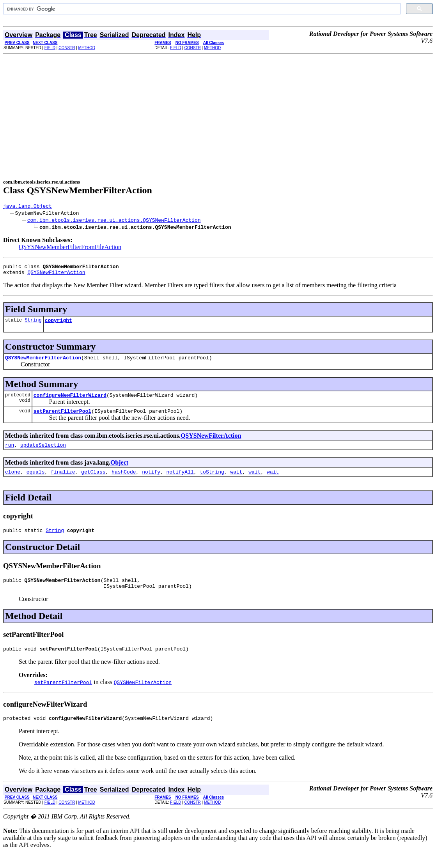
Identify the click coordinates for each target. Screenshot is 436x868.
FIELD (50, 48)
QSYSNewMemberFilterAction (43, 363)
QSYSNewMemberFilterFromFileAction (70, 248)
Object (119, 472)
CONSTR (67, 48)
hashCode (124, 482)
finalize (63, 482)
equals (36, 482)
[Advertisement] (218, 117)
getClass (93, 482)
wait (236, 482)
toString (212, 482)
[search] (201, 9)
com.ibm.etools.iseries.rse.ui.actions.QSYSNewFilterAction (114, 221)
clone (13, 482)
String (33, 324)
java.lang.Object (27, 207)
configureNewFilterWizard (70, 402)
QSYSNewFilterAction (56, 276)
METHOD (87, 48)
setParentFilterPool (62, 419)
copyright (58, 325)
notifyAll (180, 482)
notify (151, 482)
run (10, 454)
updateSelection (43, 454)
